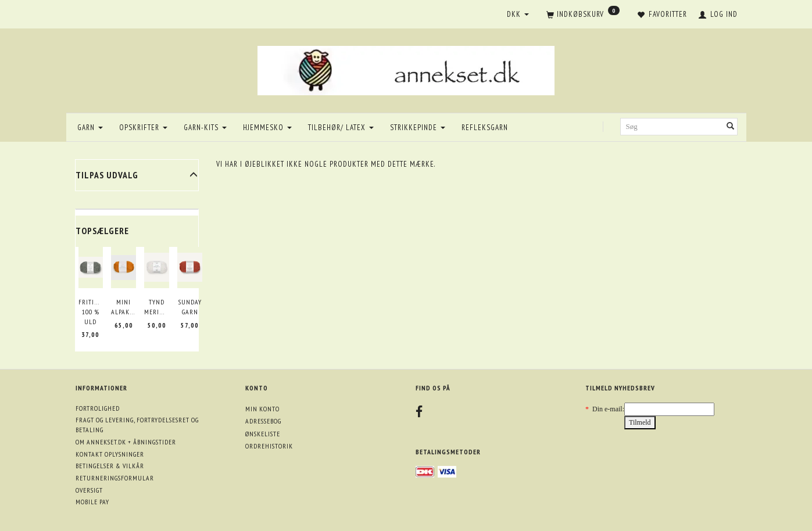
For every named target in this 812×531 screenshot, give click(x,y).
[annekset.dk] (406, 69)
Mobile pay (92, 502)
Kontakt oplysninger (110, 454)
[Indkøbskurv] (583, 15)
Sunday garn (190, 307)
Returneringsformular (115, 478)
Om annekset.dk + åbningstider (126, 442)
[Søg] (731, 127)
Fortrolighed (98, 408)
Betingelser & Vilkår (110, 466)
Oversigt (89, 490)
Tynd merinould (157, 307)
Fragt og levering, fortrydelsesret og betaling (137, 425)
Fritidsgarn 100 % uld (91, 311)
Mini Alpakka (124, 307)
